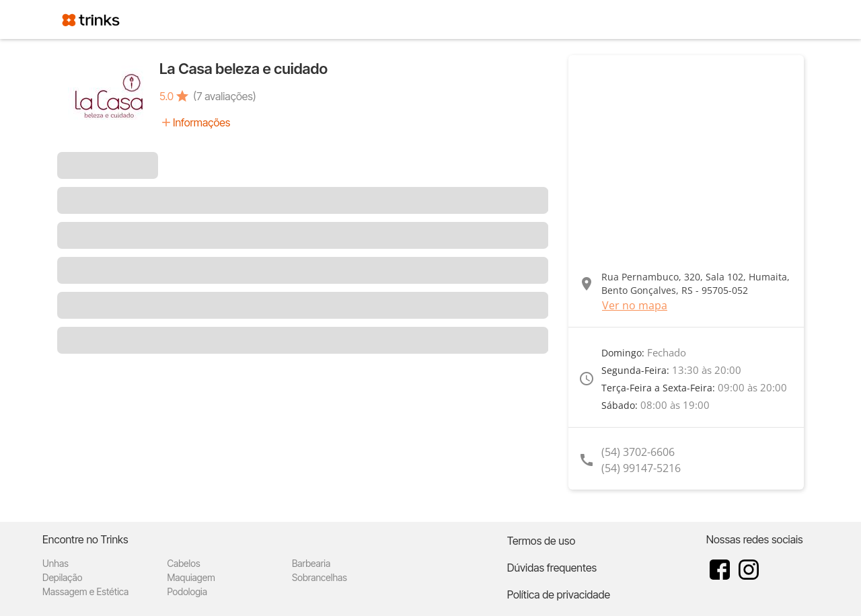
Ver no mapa (635, 305)
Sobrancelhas (320, 577)
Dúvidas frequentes (552, 568)
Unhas (55, 563)
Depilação (62, 577)
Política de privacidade (559, 594)
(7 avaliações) (225, 96)
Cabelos (183, 563)
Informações (201, 122)
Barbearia (311, 563)
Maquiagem (191, 577)
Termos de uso (541, 541)
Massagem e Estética (85, 591)
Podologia (187, 591)
